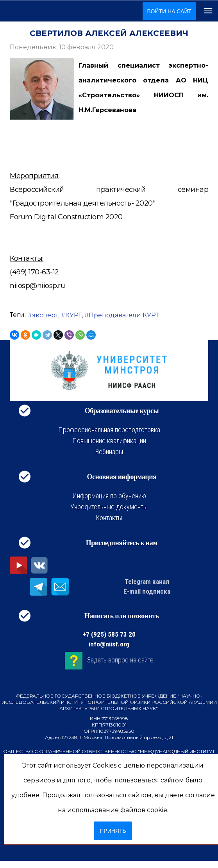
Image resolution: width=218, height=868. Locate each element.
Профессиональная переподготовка (109, 430)
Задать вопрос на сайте (120, 660)
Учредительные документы (109, 507)
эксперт (45, 315)
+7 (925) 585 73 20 (109, 634)
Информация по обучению (109, 496)
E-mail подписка (147, 591)
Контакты (109, 518)
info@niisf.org (109, 644)
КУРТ (73, 315)
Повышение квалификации (109, 441)
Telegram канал (147, 582)
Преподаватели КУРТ (124, 315)
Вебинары (109, 452)
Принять (113, 831)
